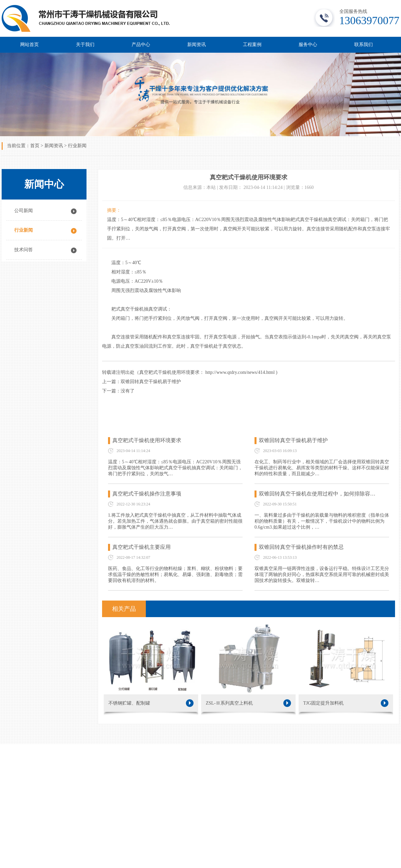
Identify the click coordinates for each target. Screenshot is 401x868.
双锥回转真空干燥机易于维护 (293, 440)
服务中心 (308, 45)
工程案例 (252, 45)
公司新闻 (24, 211)
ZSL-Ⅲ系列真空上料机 (248, 703)
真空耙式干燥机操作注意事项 (147, 494)
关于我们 (85, 45)
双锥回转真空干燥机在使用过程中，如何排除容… (317, 494)
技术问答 (24, 250)
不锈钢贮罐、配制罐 (151, 703)
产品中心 (141, 45)
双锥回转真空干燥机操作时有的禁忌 (301, 547)
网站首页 (29, 45)
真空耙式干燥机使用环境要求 (147, 440)
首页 (35, 146)
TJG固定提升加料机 (346, 703)
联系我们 (364, 45)
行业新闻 (77, 146)
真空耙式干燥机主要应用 (142, 547)
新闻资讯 (197, 45)
